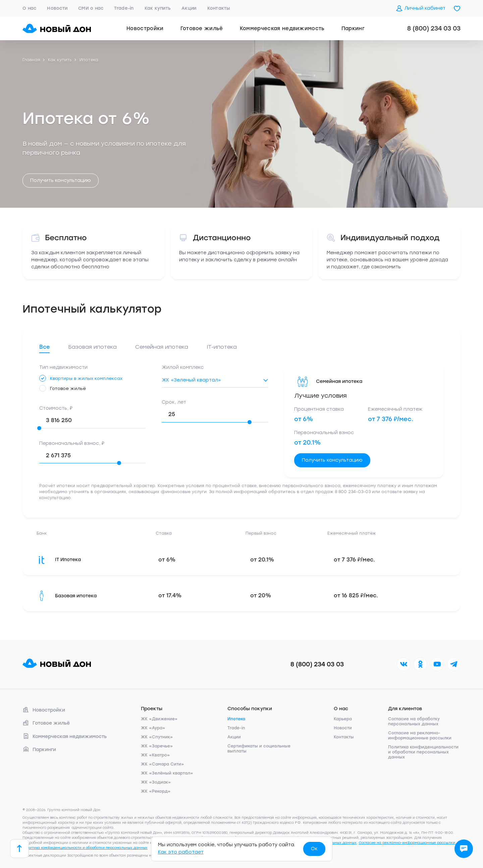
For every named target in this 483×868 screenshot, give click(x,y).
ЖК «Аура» (153, 728)
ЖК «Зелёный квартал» (167, 773)
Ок (314, 849)
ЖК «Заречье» (157, 746)
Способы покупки (250, 709)
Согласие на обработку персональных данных (414, 721)
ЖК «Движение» (159, 719)
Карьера (343, 719)
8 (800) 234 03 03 (434, 28)
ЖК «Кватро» (155, 755)
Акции (189, 8)
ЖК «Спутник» (157, 737)
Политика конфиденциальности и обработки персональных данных (423, 752)
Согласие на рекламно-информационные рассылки (420, 736)
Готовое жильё (202, 28)
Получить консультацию (61, 180)
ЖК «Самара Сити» (163, 764)
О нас (29, 8)
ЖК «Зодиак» (156, 782)
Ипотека (236, 719)
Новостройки (145, 28)
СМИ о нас (91, 8)
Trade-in (124, 8)
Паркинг (353, 28)
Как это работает (181, 852)
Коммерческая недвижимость (282, 28)
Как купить (158, 8)
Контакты (219, 8)
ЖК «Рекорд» (156, 791)
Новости (57, 8)
